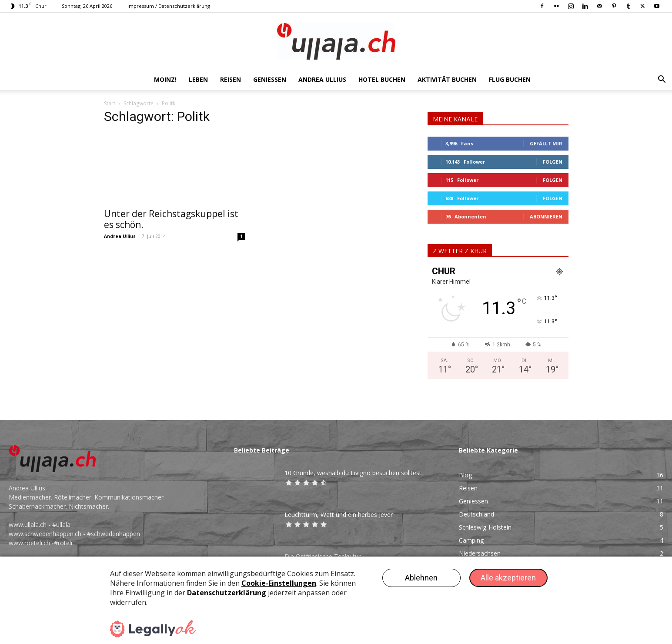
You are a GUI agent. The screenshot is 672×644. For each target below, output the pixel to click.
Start (110, 103)
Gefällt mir (546, 143)
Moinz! (165, 79)
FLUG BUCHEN (510, 79)
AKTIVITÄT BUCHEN (447, 79)
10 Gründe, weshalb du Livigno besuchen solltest (353, 473)
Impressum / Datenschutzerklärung (169, 6)
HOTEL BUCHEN (382, 79)
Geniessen (270, 79)
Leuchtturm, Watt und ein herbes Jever (339, 515)
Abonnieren (546, 216)
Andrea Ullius (322, 79)
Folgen (553, 162)
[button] (662, 80)
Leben (198, 79)
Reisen (231, 79)
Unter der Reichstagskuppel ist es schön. (171, 219)
